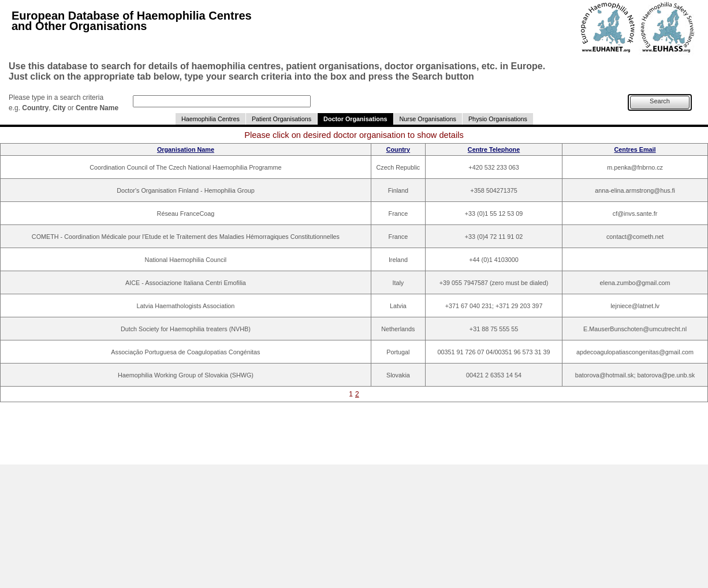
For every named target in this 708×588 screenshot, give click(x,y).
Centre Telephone (494, 149)
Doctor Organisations (355, 119)
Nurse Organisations (428, 119)
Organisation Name (186, 149)
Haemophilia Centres (210, 119)
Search (660, 101)
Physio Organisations (498, 119)
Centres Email (635, 149)
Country (398, 149)
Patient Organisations (282, 119)
